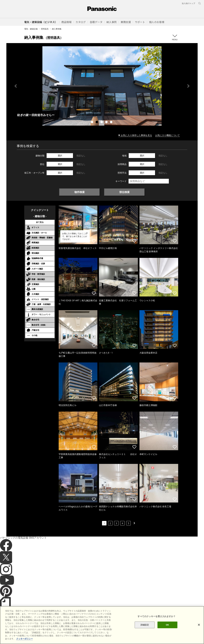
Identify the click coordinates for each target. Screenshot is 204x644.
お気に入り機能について (168, 135)
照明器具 (45, 29)
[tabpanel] (102, 86)
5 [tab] (112, 122)
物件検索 (80, 192)
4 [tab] (107, 122)
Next (188, 86)
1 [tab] (92, 122)
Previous (16, 86)
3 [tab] (102, 122)
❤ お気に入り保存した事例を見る (135, 135)
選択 (60, 156)
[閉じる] (199, 625)
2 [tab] (97, 122)
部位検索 (124, 192)
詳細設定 (145, 625)
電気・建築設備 (31, 29)
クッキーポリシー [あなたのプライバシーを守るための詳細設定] (25, 639)
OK (167, 625)
